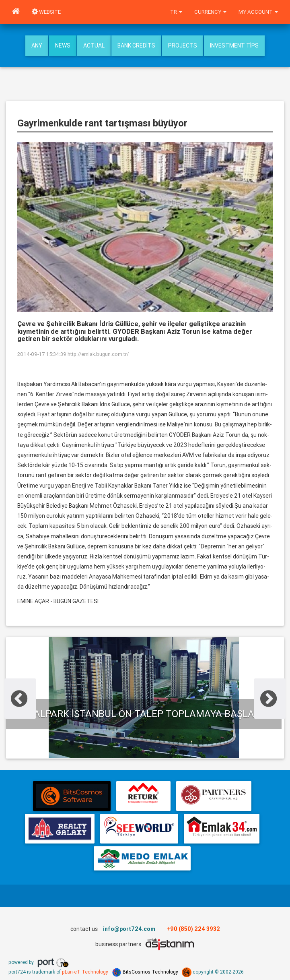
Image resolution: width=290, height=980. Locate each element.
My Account (258, 12)
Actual (94, 45)
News (63, 45)
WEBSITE (46, 12)
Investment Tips (234, 45)
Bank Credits (136, 45)
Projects (183, 45)
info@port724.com (129, 929)
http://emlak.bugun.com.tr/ (98, 354)
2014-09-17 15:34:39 (42, 354)
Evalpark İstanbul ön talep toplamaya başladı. (144, 714)
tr (176, 12)
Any (37, 45)
